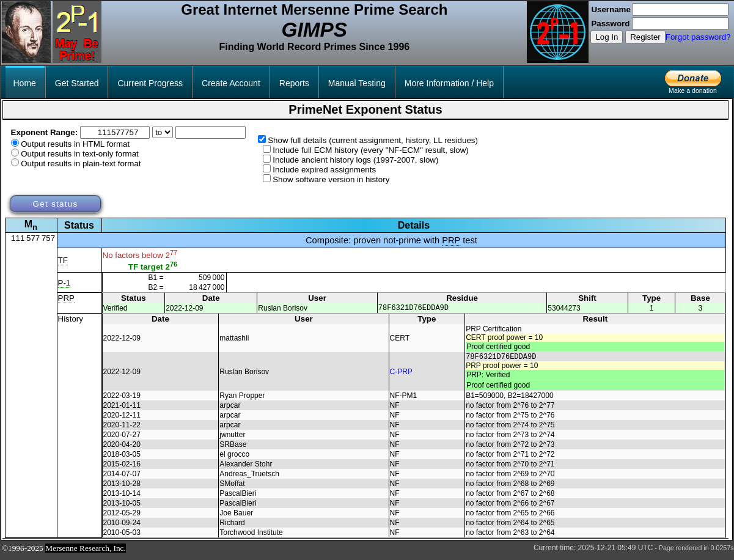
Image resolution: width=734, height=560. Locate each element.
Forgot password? (698, 37)
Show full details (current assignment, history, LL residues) (373, 140)
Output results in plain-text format (81, 164)
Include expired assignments (324, 170)
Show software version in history (331, 179)
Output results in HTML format (75, 144)
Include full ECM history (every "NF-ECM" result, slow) (371, 150)
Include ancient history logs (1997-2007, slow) (355, 160)
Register (645, 37)
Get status (55, 204)
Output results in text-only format (80, 154)
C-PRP (401, 374)
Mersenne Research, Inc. (86, 552)
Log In (607, 37)
